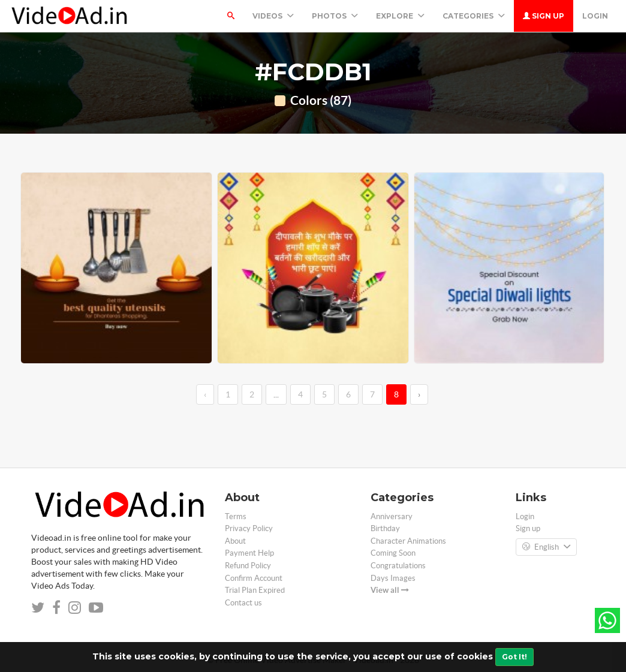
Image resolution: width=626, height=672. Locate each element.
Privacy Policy (249, 528)
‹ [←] (205, 394)
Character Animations (408, 541)
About (235, 541)
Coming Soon (393, 553)
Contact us (243, 603)
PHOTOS (335, 16)
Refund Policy (248, 566)
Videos (273, 16)
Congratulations (398, 566)
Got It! (514, 657)
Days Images (393, 578)
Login (595, 16)
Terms (236, 516)
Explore (400, 16)
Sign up (544, 16)
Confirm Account (254, 578)
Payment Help (249, 553)
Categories (474, 16)
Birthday (385, 528)
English (546, 547)
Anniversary (392, 516)
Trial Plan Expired (255, 590)
